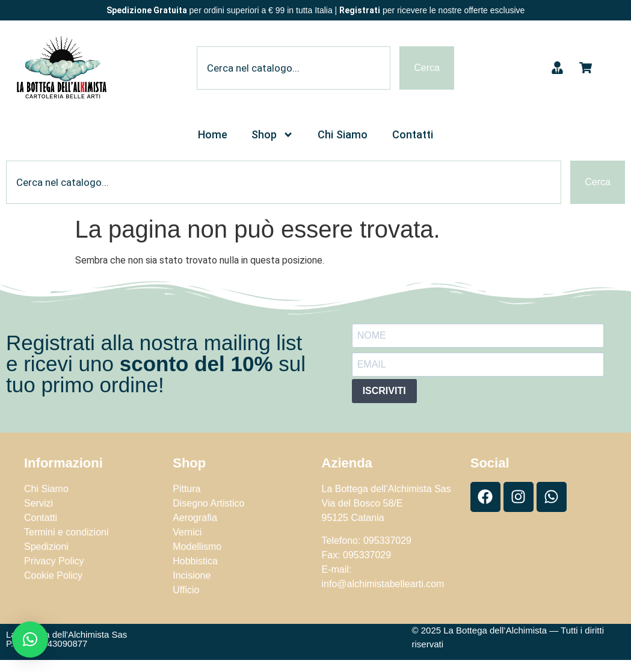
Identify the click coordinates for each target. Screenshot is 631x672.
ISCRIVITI (384, 391)
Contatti (413, 134)
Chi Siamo (343, 134)
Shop (272, 135)
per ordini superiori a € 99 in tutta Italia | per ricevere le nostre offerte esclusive (316, 10)
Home (213, 134)
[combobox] (294, 68)
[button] (30, 640)
